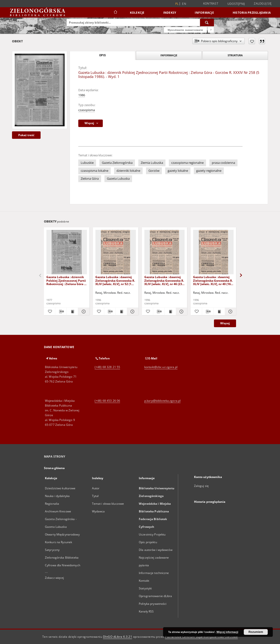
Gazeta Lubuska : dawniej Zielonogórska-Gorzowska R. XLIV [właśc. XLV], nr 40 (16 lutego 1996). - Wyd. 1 (213, 280)
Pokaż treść (26, 135)
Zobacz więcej (55, 578)
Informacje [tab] (169, 55)
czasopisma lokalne (94, 171)
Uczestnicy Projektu (152, 534)
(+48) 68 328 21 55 (107, 367)
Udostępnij (236, 4)
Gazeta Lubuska (118, 179)
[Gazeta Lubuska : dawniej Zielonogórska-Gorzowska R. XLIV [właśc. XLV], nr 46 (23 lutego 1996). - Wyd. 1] (165, 252)
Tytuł (95, 496)
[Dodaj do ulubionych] (252, 41)
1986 (82, 95)
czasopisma (87, 110)
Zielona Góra (90, 179)
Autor (96, 488)
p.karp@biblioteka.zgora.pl (162, 401)
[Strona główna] (115, 13)
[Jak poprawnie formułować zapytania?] (211, 30)
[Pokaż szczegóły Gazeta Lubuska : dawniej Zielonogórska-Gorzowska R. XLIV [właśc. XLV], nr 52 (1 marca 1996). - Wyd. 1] (132, 312)
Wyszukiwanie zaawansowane (185, 30)
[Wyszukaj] (207, 22)
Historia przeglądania (252, 13)
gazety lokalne (178, 171)
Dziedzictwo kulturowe (60, 488)
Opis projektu (148, 542)
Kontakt (144, 581)
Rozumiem (256, 632)
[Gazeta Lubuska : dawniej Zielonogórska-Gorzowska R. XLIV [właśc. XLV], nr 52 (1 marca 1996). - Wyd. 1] (116, 252)
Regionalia (52, 504)
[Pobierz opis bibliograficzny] (61, 312)
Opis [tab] (102, 55)
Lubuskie (87, 163)
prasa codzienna (223, 163)
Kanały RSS (146, 611)
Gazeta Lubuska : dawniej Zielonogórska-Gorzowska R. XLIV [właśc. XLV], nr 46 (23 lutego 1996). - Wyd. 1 (164, 280)
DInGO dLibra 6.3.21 (118, 637)
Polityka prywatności (153, 604)
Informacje (204, 13)
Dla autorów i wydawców (156, 550)
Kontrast (211, 3)
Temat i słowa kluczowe (108, 504)
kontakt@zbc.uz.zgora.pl (161, 367)
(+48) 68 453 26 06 (107, 401)
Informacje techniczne (154, 573)
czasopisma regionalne (187, 163)
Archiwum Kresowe (58, 511)
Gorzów (154, 171)
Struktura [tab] (235, 55)
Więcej (225, 323)
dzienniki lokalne (128, 171)
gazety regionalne (209, 171)
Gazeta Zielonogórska (117, 163)
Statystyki (145, 588)
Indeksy (170, 13)
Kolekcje (137, 13)
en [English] (184, 4)
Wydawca (98, 511)
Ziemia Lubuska (152, 163)
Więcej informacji (227, 632)
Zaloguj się (263, 3)
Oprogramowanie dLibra (155, 596)
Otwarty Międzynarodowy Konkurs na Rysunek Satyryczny (62, 542)
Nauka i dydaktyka (57, 496)
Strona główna (54, 468)
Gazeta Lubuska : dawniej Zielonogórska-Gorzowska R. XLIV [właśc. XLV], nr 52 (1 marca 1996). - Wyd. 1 (115, 280)
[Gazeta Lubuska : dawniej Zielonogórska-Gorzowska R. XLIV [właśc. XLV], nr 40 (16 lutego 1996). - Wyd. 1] (213, 252)
